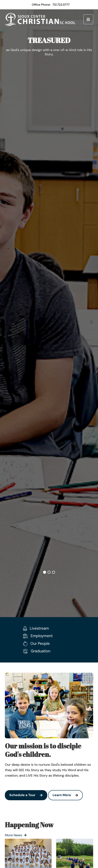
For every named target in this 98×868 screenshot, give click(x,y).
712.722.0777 (61, 5)
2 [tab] (49, 572)
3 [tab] (54, 572)
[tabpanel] (49, 49)
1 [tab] (45, 572)
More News (16, 835)
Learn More (68, 795)
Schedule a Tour (28, 795)
